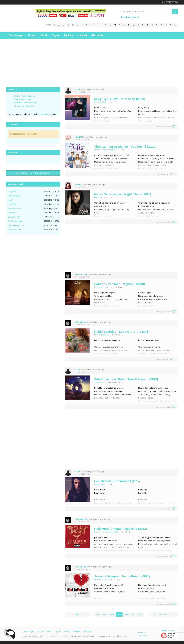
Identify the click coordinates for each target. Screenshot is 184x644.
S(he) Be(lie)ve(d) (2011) (104, 580)
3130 (159, 614)
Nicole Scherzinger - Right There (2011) (123, 194)
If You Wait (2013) (101, 287)
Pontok (33, 35)
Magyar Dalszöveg (18, 18)
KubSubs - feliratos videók (26, 103)
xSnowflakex (81, 274)
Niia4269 (79, 137)
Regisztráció (172, 2)
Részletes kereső (130, 17)
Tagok (56, 35)
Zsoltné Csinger (15, 221)
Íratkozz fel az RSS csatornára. (33, 173)
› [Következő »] (167, 614)
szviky (78, 185)
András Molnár (14, 208)
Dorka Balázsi (14, 230)
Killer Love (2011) (101, 197)
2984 (112, 614)
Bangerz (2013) (100, 102)
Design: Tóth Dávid (143, 634)
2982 (98, 614)
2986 (126, 614)
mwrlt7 (11, 200)
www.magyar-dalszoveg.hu (35, 636)
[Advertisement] (92, 60)
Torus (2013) (99, 382)
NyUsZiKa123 (14, 196)
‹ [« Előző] (78, 614)
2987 (133, 614)
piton (77, 89)
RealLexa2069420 (16, 225)
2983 (105, 614)
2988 (140, 614)
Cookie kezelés (120, 636)
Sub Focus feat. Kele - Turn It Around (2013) (126, 379)
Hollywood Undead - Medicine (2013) (121, 529)
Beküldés (98, 35)
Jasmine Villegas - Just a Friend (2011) (122, 576)
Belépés (161, 2)
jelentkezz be (32, 134)
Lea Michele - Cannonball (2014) (117, 481)
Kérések (83, 35)
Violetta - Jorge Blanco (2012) (106, 150)
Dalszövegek (16, 35)
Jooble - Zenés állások (24, 96)
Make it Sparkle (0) (101, 335)
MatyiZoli (12, 192)
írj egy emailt (43, 114)
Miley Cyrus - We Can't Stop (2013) (120, 99)
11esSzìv (12, 204)
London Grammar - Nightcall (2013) (120, 284)
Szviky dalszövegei (23, 99)
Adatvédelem (104, 636)
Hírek (44, 35)
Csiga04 (12, 213)
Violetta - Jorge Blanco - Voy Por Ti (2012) (125, 147)
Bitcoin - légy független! (24, 106)
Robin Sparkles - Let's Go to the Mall (121, 332)
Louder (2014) (100, 484)
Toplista (68, 35)
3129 (152, 614)
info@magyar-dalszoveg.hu (82, 636)
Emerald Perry (14, 217)
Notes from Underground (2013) (106, 532)
